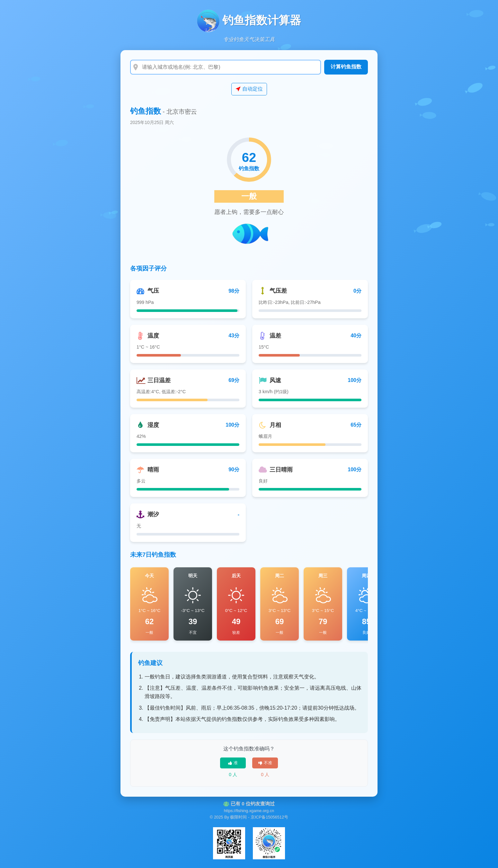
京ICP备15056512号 (269, 817)
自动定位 (249, 89)
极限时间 (238, 817)
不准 (265, 763)
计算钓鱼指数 (346, 67)
